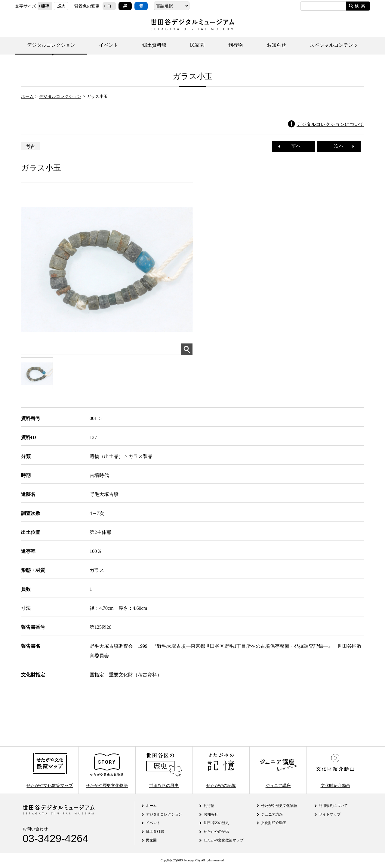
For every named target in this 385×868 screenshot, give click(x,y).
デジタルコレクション (51, 45)
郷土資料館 (154, 45)
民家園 (197, 45)
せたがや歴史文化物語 (107, 770)
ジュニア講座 (278, 770)
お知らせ (276, 45)
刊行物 (236, 45)
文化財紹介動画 (335, 770)
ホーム (27, 96)
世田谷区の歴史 (164, 770)
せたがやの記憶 (221, 770)
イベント (109, 45)
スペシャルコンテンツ (334, 45)
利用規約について (333, 806)
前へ (294, 146)
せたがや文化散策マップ (50, 770)
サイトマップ (330, 814)
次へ (341, 146)
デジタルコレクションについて (330, 124)
